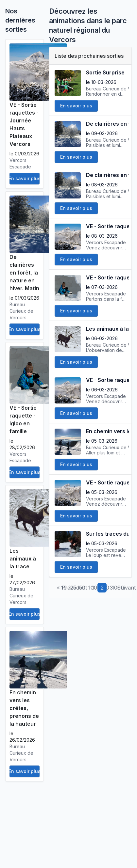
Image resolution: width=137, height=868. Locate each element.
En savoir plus (25, 178)
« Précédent (72, 588)
